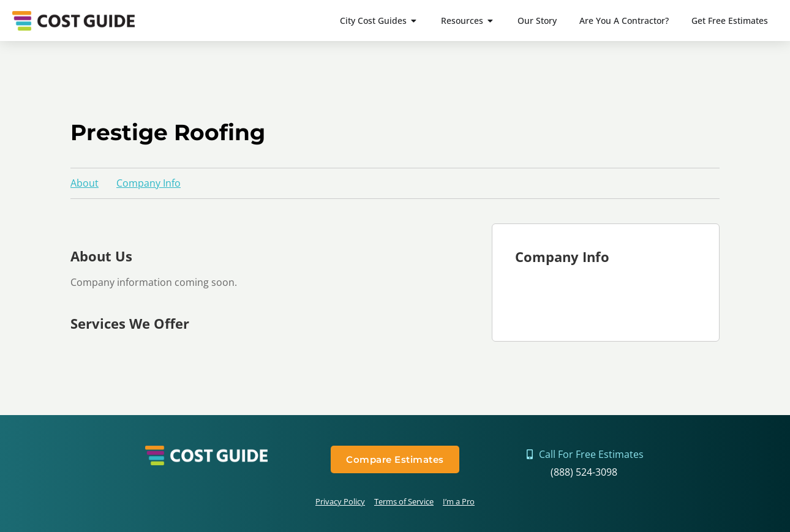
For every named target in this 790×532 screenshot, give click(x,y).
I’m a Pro (459, 501)
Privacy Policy (340, 501)
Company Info (149, 183)
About (85, 183)
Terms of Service (404, 501)
